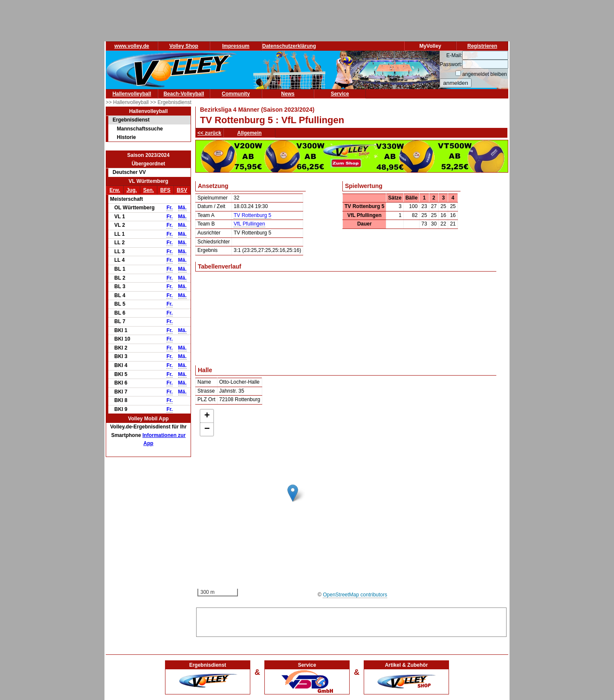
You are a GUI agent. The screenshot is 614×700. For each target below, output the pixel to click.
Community (236, 94)
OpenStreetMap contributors (355, 595)
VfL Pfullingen (249, 224)
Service (340, 94)
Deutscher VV (129, 172)
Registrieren (482, 46)
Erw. (115, 190)
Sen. (149, 190)
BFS (165, 190)
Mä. (182, 208)
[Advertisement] (351, 621)
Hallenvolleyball (132, 94)
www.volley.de (132, 46)
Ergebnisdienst (131, 120)
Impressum (236, 46)
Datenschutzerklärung (289, 46)
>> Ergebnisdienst (171, 102)
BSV (182, 190)
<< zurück (209, 133)
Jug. (132, 190)
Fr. (169, 208)
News (288, 94)
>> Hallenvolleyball (128, 102)
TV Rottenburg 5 (252, 215)
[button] (293, 493)
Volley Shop (184, 46)
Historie (126, 137)
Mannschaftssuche (140, 129)
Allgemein (249, 133)
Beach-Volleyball (184, 94)
